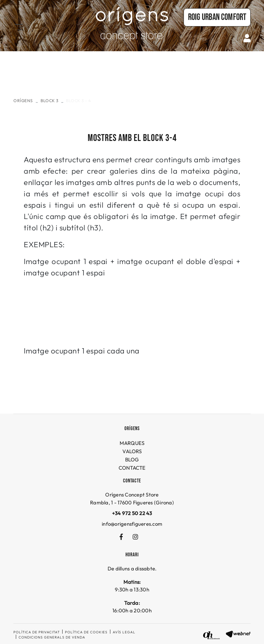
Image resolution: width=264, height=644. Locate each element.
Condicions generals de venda (52, 637)
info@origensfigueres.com (132, 524)
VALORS (132, 451)
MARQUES (132, 443)
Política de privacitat (37, 632)
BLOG (132, 460)
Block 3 (49, 101)
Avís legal (124, 632)
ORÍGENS (23, 101)
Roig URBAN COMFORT (217, 17)
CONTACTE (132, 468)
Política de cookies (86, 632)
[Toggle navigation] (18, 26)
